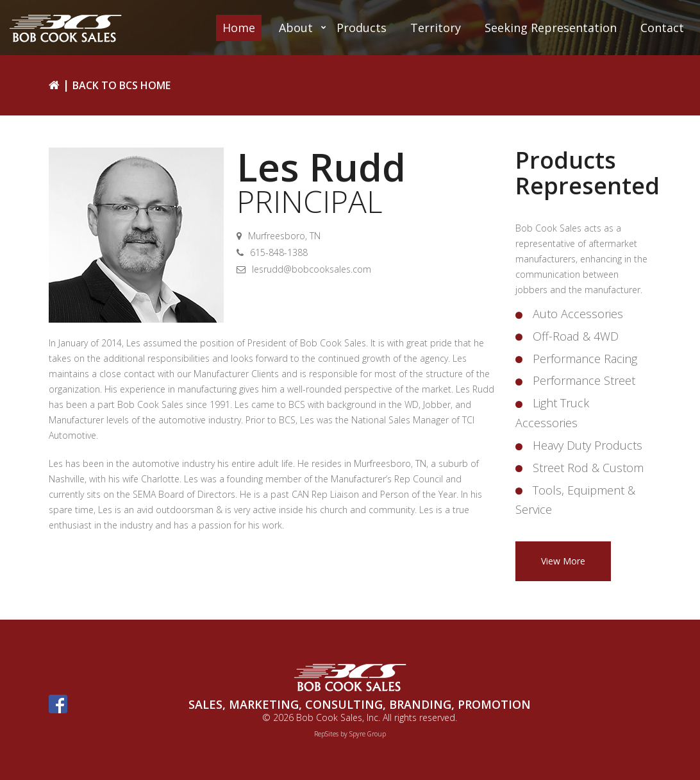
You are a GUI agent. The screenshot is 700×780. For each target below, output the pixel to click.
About (296, 28)
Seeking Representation (551, 28)
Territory (436, 28)
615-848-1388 (279, 252)
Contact (662, 28)
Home (239, 28)
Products (362, 28)
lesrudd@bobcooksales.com (312, 269)
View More (563, 561)
